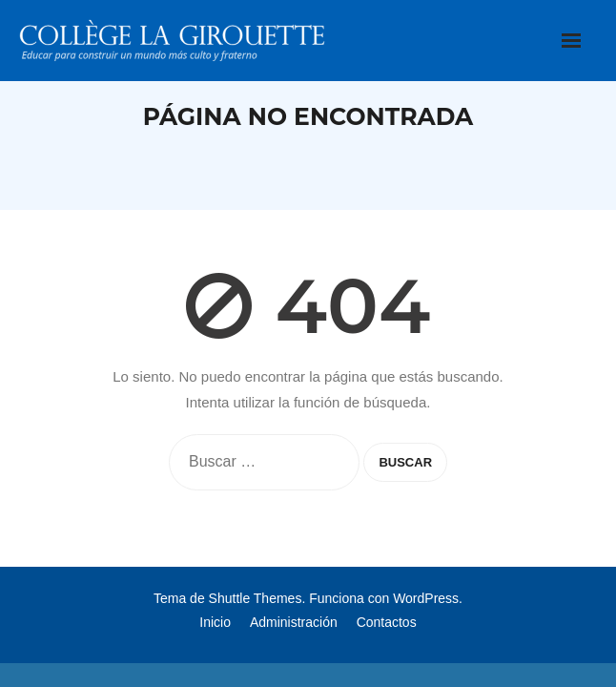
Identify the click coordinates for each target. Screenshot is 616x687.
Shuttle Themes (256, 598)
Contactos (387, 622)
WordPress (426, 598)
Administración (294, 622)
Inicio (215, 622)
